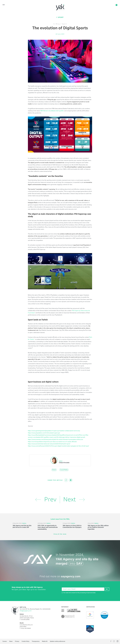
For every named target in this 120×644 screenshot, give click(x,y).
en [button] (117, 5)
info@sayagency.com (26, 611)
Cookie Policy (25, 641)
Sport (64, 24)
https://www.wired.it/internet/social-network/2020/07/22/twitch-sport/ (49, 444)
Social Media (64, 470)
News (11, 641)
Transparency (36, 641)
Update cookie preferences (58, 641)
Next (74, 500)
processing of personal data (88, 593)
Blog (58, 24)
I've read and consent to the (79, 593)
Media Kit (45, 641)
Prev (46, 500)
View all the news (60, 534)
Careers (5, 641)
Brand (54, 470)
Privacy (17, 641)
